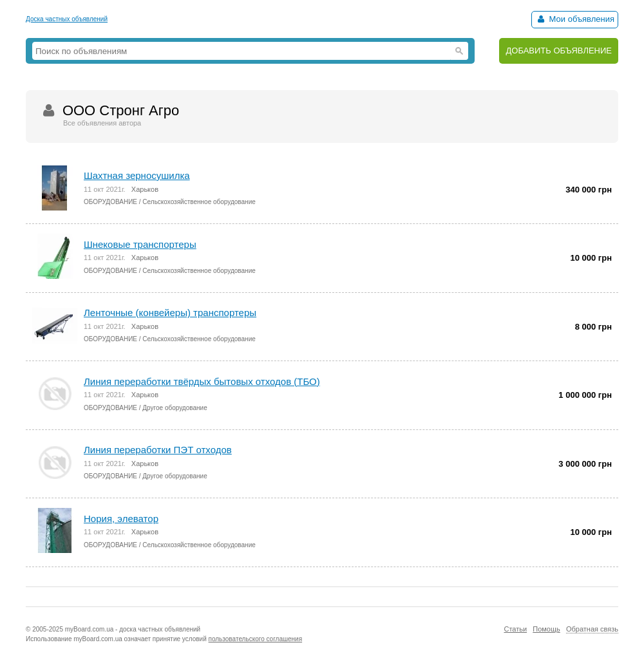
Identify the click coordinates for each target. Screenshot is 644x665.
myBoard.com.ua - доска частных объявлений (133, 629)
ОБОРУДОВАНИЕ (110, 202)
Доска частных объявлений (67, 19)
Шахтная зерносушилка (137, 175)
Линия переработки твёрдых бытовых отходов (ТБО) (202, 381)
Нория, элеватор (121, 519)
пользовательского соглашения (256, 639)
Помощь (546, 629)
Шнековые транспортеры (140, 244)
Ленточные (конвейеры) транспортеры (170, 313)
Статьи (515, 629)
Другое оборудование (175, 408)
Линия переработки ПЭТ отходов (158, 450)
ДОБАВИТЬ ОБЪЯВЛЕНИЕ (559, 51)
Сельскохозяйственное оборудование (199, 202)
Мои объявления (575, 19)
